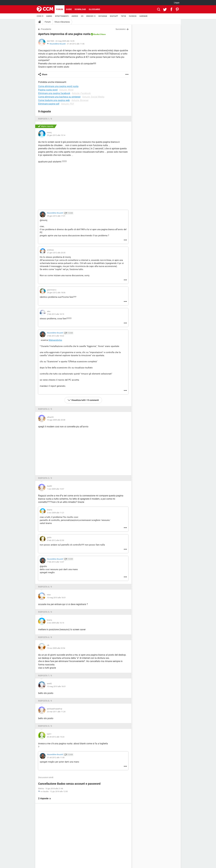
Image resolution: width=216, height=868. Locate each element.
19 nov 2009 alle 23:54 (56, 648)
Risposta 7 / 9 (45, 676)
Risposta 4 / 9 (45, 587)
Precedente (46, 29)
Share (45, 74)
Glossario (94, 9)
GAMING (49, 16)
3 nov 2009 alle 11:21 (56, 513)
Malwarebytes (55, 340)
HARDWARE (144, 16)
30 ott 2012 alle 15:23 (56, 737)
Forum (60, 9)
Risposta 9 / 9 (45, 726)
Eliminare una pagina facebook (54, 93)
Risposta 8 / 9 (45, 701)
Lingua (177, 3)
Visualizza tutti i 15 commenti (85, 400)
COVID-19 (40, 16)
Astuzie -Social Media (93, 97)
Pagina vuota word (48, 90)
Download (80, 9)
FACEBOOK (133, 16)
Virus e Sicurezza (62, 22)
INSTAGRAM (103, 16)
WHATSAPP (114, 16)
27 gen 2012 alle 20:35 (56, 253)
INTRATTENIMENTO (62, 16)
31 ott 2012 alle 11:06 (76, 44)
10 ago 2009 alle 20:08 (56, 420)
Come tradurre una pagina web (54, 100)
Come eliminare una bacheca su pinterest (59, 97)
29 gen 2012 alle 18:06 (56, 293)
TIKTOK (123, 16)
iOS (82, 16)
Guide (69, 9)
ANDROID (75, 16)
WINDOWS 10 (91, 16)
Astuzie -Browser (80, 100)
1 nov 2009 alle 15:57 (55, 489)
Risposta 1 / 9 (45, 119)
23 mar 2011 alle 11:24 (56, 712)
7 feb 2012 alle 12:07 (56, 562)
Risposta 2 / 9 (45, 409)
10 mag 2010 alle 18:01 (56, 598)
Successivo (121, 29)
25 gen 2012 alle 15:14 (56, 135)
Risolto (96, 34)
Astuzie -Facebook (81, 93)
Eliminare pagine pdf (49, 104)
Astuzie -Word (66, 90)
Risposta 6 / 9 (45, 637)
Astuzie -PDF (68, 104)
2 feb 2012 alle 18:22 (56, 336)
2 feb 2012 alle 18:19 (56, 314)
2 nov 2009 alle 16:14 (55, 623)
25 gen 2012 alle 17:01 (56, 216)
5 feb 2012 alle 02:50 (56, 540)
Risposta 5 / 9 (45, 612)
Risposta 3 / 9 (45, 478)
